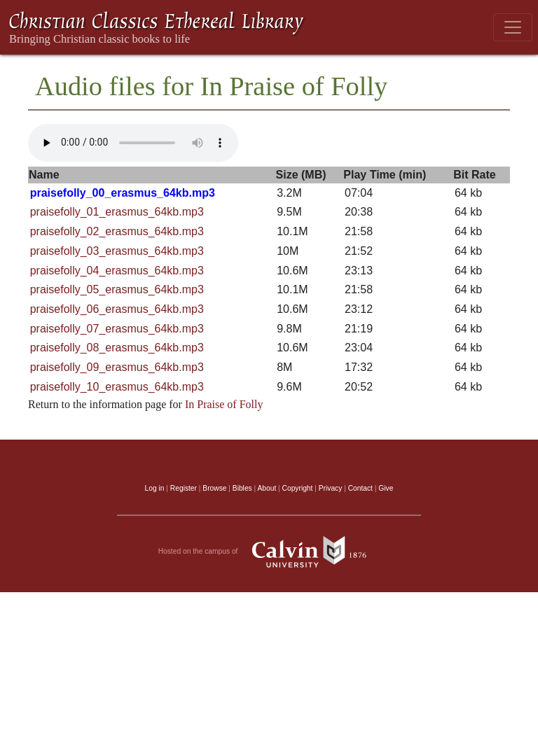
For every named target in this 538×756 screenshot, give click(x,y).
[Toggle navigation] (513, 27)
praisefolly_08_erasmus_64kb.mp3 (117, 348)
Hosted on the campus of (269, 552)
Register (184, 488)
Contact (360, 488)
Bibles (242, 488)
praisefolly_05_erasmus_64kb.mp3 (117, 289)
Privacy (331, 488)
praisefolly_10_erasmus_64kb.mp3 (117, 387)
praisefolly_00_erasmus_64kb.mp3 (123, 193)
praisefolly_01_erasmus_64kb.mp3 (117, 212)
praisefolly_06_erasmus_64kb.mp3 (117, 309)
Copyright (298, 488)
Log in (155, 488)
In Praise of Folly (224, 404)
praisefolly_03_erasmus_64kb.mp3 (117, 251)
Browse (214, 488)
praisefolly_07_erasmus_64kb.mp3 (117, 329)
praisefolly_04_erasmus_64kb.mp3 (117, 271)
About (267, 488)
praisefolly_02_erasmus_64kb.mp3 (117, 231)
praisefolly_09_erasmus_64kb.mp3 (117, 367)
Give (386, 488)
